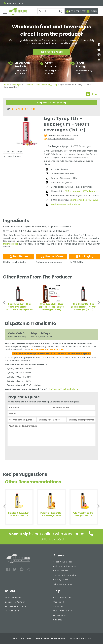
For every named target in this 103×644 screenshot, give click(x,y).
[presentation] (27, 452)
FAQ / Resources (62, 597)
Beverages (16, 85)
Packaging (84, 256)
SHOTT (6, 152)
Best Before (19, 256)
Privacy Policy (61, 580)
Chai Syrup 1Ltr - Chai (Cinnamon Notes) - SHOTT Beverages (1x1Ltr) (19, 307)
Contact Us (60, 602)
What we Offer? (14, 597)
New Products (61, 571)
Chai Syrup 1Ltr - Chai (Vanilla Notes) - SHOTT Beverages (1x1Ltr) (84, 307)
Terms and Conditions (66, 575)
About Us (58, 606)
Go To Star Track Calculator (64, 389)
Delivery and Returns (65, 566)
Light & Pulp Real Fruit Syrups (85, 200)
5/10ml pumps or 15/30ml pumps (81, 191)
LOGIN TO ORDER (23, 109)
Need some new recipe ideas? (65, 204)
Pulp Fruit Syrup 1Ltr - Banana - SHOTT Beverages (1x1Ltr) (19, 514)
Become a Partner (15, 602)
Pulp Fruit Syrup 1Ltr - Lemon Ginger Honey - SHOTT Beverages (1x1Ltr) (51, 514)
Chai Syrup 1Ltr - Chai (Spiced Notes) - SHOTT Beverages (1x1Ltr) (52, 307)
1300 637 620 (13, 3)
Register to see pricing (51, 103)
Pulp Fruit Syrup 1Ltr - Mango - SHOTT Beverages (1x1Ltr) (84, 514)
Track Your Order (63, 562)
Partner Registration (16, 606)
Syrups (19, 152)
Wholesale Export (63, 584)
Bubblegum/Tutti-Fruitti (13, 156)
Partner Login (12, 611)
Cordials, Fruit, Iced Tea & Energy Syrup (41, 85)
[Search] (51, 11)
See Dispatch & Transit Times (61, 139)
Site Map (58, 620)
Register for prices (52, 52)
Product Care (51, 256)
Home (7, 85)
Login (93, 11)
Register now (77, 11)
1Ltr (13, 152)
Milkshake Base (11, 244)
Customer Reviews (63, 611)
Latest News (60, 615)
